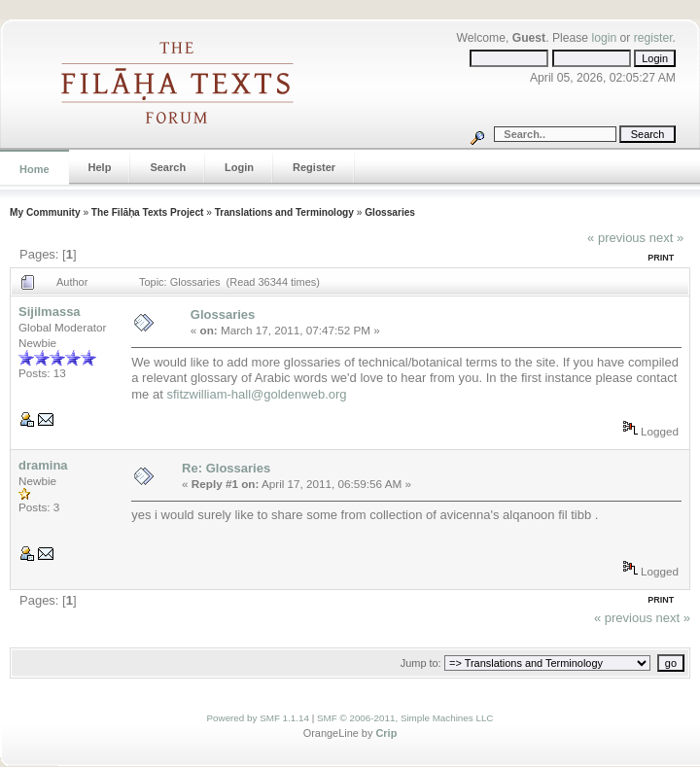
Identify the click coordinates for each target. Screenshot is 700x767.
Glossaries (390, 212)
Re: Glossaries (226, 468)
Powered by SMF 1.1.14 (258, 718)
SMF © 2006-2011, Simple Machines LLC (405, 718)
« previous (616, 238)
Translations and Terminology (284, 212)
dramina (43, 465)
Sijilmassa (50, 312)
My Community (45, 212)
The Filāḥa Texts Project (148, 212)
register (653, 38)
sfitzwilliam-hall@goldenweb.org (256, 394)
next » (666, 238)
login (604, 38)
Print (661, 258)
